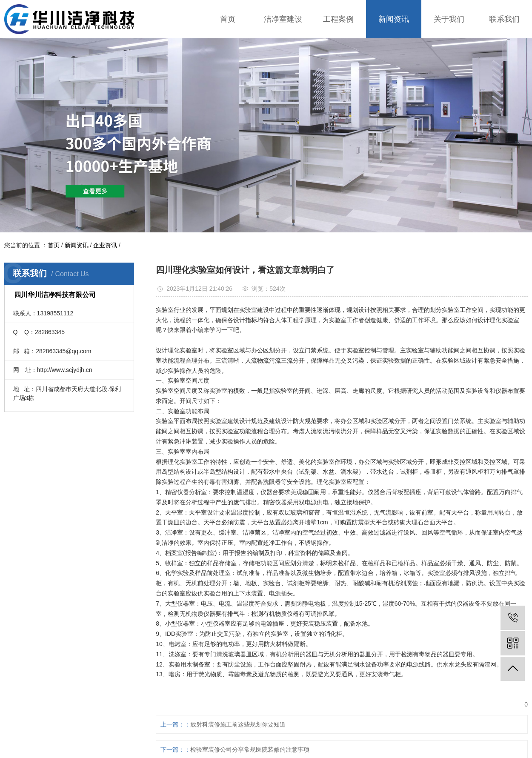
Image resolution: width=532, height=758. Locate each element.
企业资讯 (105, 245)
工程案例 (338, 19)
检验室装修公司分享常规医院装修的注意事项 (250, 749)
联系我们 (504, 19)
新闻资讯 (394, 19)
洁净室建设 (283, 19)
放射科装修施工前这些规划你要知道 (238, 724)
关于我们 (449, 19)
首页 (228, 19)
